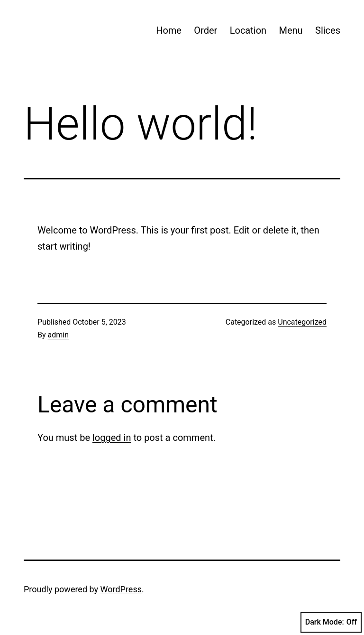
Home (169, 30)
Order (205, 30)
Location (248, 30)
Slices (328, 30)
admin (58, 335)
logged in (112, 438)
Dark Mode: (331, 622)
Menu (291, 30)
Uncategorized (302, 322)
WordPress (121, 589)
